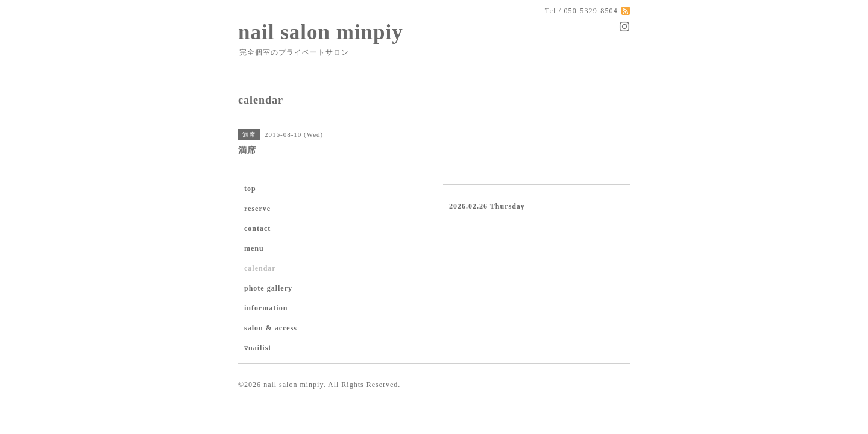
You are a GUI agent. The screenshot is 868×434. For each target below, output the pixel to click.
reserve (257, 209)
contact (257, 228)
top (250, 189)
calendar (260, 268)
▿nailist (258, 348)
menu (254, 248)
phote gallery (268, 288)
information (266, 308)
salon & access (271, 328)
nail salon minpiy (321, 32)
